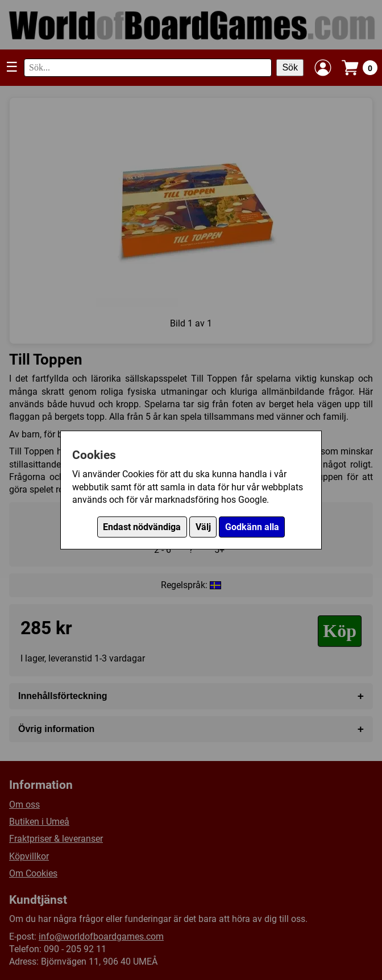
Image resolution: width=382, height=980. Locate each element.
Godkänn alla (252, 527)
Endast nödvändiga (142, 527)
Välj (203, 527)
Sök (290, 67)
